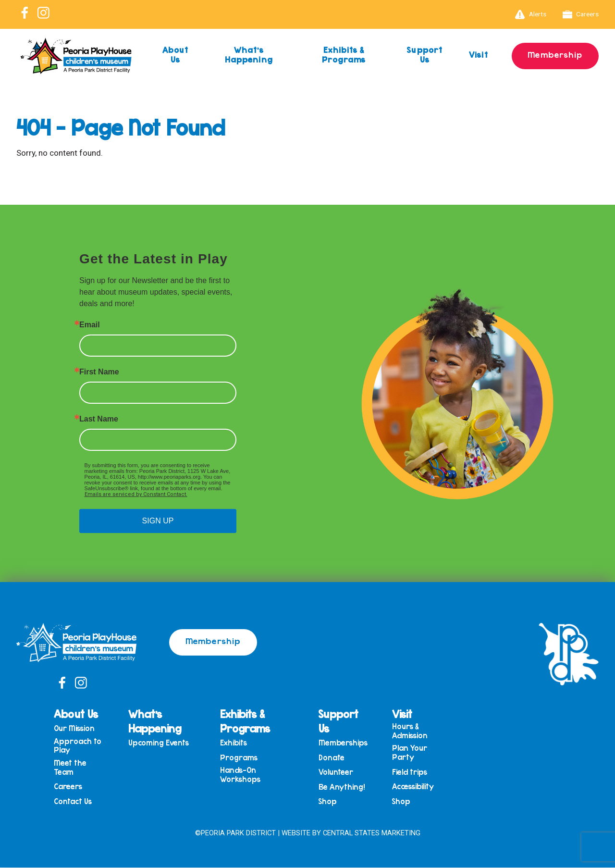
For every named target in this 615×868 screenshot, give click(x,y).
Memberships (344, 743)
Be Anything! (343, 788)
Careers (581, 14)
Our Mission (78, 728)
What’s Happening (249, 54)
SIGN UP (158, 521)
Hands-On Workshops (242, 775)
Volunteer (337, 773)
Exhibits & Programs (343, 54)
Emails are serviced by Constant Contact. (136, 494)
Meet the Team (74, 768)
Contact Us (76, 802)
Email (90, 325)
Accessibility (414, 787)
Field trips (411, 773)
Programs (241, 758)
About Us (176, 54)
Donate (332, 758)
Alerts (531, 14)
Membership (555, 54)
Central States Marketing (372, 833)
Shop (329, 803)
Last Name (99, 419)
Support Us (424, 54)
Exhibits (235, 743)
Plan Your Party (411, 753)
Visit (478, 54)
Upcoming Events (161, 743)
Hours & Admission (411, 731)
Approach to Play (81, 746)
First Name (99, 372)
